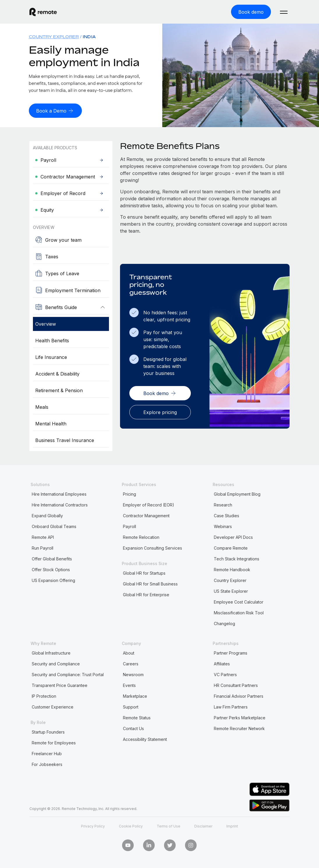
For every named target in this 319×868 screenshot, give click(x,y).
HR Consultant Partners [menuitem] (236, 685)
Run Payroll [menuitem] (43, 547)
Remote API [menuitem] (43, 537)
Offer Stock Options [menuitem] (51, 569)
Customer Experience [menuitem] (53, 706)
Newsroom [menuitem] (133, 674)
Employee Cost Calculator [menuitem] (239, 601)
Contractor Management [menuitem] (146, 515)
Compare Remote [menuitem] (231, 547)
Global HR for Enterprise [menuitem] (146, 594)
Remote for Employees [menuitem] (54, 742)
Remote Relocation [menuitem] (141, 537)
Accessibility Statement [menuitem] (145, 739)
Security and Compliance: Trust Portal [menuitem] (68, 674)
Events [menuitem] (129, 685)
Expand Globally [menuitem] (47, 515)
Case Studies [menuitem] (227, 515)
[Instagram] (191, 845)
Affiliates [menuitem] (222, 663)
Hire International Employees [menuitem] (59, 493)
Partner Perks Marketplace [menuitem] (240, 717)
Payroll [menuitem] (129, 526)
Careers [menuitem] (131, 663)
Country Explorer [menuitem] (54, 36)
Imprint (232, 826)
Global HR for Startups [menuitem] (144, 572)
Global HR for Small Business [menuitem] (150, 583)
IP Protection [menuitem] (44, 696)
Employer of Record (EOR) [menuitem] (149, 504)
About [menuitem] (129, 652)
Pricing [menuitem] (129, 493)
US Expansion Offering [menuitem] (53, 580)
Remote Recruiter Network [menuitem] (239, 728)
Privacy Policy (93, 826)
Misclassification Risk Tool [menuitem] (239, 612)
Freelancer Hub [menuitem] (47, 753)
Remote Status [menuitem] (137, 717)
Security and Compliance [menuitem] (56, 663)
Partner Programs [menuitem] (231, 652)
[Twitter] (170, 845)
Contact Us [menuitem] (133, 728)
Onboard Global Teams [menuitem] (54, 526)
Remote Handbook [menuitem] (232, 569)
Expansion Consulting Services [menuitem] (153, 547)
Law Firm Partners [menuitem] (231, 706)
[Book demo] (251, 12)
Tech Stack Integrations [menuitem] (237, 558)
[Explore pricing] (160, 411)
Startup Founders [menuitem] (48, 731)
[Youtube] (128, 845)
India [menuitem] (89, 36)
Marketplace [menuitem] (135, 696)
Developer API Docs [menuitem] (233, 537)
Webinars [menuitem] (223, 526)
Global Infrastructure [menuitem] (51, 652)
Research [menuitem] (223, 504)
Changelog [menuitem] (224, 623)
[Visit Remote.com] (43, 12)
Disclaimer (203, 826)
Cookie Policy (131, 826)
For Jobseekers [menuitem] (47, 764)
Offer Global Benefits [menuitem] (52, 558)
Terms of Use (169, 826)
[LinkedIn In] (149, 845)
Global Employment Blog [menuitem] (237, 493)
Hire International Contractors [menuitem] (60, 504)
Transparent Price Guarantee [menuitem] (60, 685)
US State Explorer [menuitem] (231, 591)
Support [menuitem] (131, 706)
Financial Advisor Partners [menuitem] (239, 696)
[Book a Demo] (55, 110)
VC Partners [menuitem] (225, 674)
